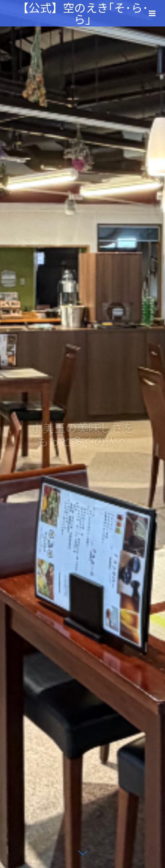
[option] (82, 434)
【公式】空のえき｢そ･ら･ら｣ (83, 13)
